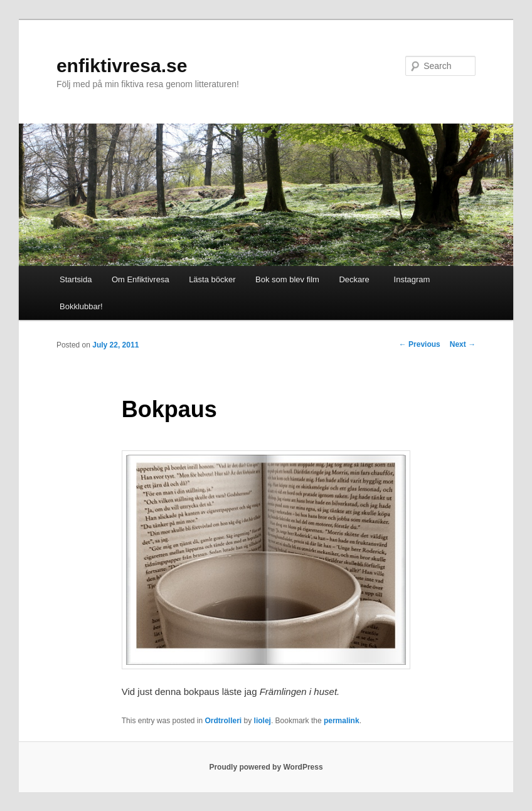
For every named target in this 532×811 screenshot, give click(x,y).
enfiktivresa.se (122, 66)
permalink (342, 721)
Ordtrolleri (224, 721)
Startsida (76, 279)
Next (463, 344)
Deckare (354, 279)
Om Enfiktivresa (141, 279)
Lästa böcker (212, 279)
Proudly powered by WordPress (266, 767)
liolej (263, 721)
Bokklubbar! (81, 306)
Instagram (409, 279)
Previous (420, 344)
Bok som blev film (287, 279)
